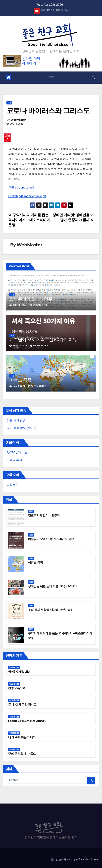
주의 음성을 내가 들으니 (23, 754)
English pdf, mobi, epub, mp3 (27, 196)
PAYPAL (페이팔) (18, 453)
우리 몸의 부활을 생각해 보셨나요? (50, 610)
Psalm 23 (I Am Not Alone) (27, 721)
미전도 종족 (20, 380)
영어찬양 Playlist (19, 672)
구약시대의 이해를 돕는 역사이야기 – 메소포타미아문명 (29, 220)
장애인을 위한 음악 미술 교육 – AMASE (53, 586)
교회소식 (13, 485)
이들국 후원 (14, 460)
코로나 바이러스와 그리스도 (48, 111)
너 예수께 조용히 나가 (22, 737)
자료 (9, 103)
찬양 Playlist (16, 688)
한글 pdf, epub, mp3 (21, 187)
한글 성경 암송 (16, 421)
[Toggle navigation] (52, 78)
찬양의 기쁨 (14, 667)
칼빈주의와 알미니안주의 (33, 299)
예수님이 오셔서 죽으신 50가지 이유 (43, 339)
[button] (93, 77)
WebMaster (18, 120)
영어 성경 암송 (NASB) (21, 428)
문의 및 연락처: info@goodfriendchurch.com (74, 859)
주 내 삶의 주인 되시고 (22, 704)
